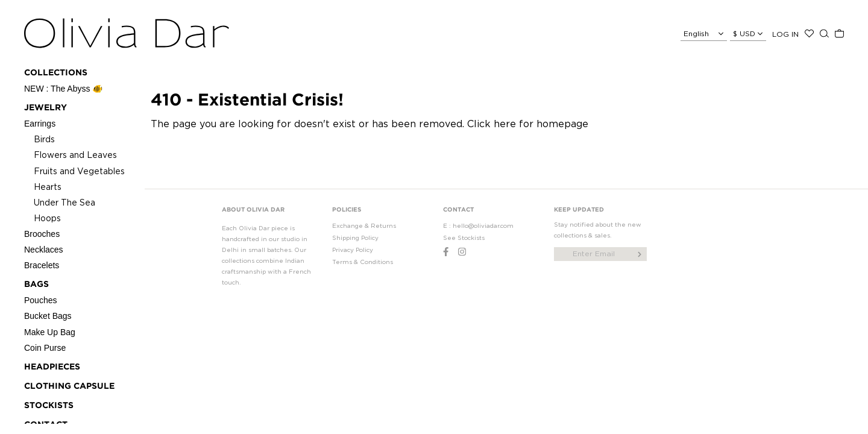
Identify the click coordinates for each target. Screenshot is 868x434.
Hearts (48, 187)
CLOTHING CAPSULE (69, 386)
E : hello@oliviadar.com (478, 226)
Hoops (47, 218)
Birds (44, 139)
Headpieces (52, 367)
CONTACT (458, 210)
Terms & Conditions (363, 262)
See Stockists (464, 238)
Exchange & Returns (364, 226)
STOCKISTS (49, 406)
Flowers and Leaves (75, 155)
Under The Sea (64, 202)
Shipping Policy (355, 238)
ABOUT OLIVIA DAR (253, 210)
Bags (36, 285)
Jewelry (46, 108)
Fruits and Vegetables (79, 171)
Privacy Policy (353, 250)
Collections (56, 73)
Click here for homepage (528, 124)
